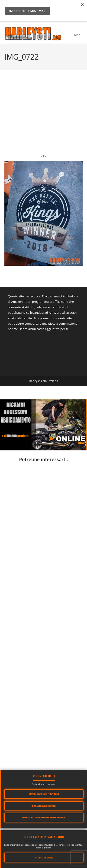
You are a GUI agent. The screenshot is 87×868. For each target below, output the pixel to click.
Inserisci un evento (44, 858)
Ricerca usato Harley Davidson (44, 794)
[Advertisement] (43, 618)
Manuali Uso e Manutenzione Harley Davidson (44, 817)
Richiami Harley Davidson (44, 806)
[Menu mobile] (76, 35)
